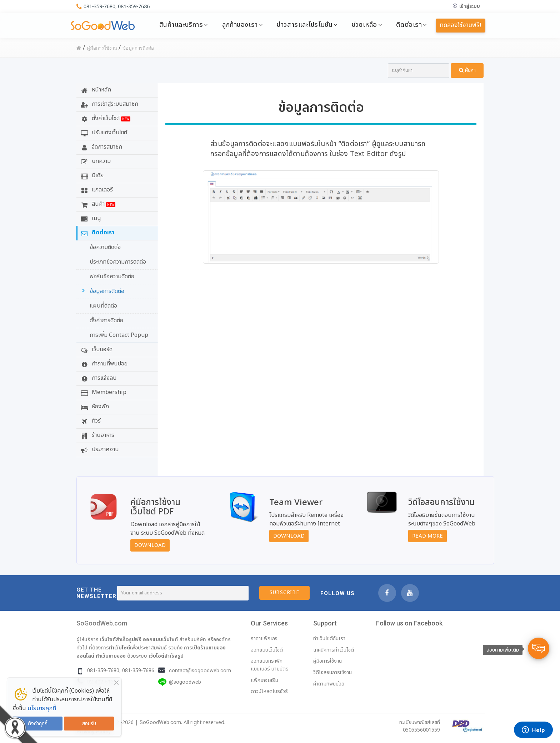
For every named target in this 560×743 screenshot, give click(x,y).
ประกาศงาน (99, 449)
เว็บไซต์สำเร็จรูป (166, 656)
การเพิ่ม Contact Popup (119, 335)
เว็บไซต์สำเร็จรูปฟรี (121, 639)
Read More (427, 536)
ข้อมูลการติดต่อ (102, 291)
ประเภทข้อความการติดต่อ (118, 262)
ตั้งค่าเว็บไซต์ (105, 118)
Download (150, 545)
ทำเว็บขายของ (111, 656)
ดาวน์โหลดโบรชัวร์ (269, 691)
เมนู (90, 218)
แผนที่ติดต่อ (103, 306)
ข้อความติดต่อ (105, 247)
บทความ (95, 161)
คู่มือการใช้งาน (327, 661)
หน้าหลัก (95, 90)
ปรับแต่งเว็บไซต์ (103, 133)
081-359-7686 (134, 6)
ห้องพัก (94, 407)
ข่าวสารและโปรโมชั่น (305, 25)
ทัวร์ (90, 421)
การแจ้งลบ (98, 378)
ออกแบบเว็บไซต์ (160, 639)
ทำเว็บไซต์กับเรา (329, 639)
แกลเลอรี (96, 190)
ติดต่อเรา (409, 25)
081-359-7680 (99, 6)
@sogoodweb (185, 682)
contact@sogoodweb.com (200, 671)
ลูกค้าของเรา (240, 25)
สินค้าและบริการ (181, 25)
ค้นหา (467, 70)
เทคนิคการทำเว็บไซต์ (334, 650)
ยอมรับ (89, 724)
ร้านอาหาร (97, 435)
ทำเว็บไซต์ (119, 648)
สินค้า (97, 204)
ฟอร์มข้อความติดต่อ (112, 276)
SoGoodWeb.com (102, 623)
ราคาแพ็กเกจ (264, 639)
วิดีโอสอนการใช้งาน (332, 672)
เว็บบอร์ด (96, 349)
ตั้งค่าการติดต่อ (106, 320)
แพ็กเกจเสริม (264, 680)
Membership (103, 392)
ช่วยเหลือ (364, 25)
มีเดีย (91, 175)
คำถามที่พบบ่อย (103, 364)
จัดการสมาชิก (101, 147)
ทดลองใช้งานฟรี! (461, 25)
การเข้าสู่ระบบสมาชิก (109, 104)
